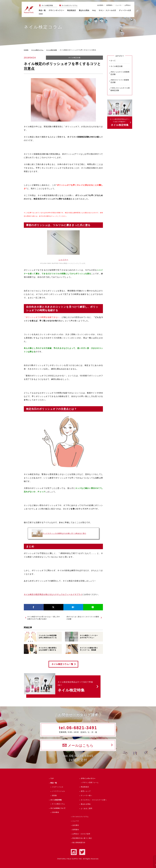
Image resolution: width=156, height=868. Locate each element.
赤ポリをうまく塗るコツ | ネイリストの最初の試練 (83, 618)
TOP (52, 778)
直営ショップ (86, 791)
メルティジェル (58, 787)
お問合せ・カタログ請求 (81, 834)
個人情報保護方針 (79, 842)
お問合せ (128, 5)
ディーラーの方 (125, 10)
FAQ (94, 10)
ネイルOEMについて (58, 808)
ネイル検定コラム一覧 (62, 664)
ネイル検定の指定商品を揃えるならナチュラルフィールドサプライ (53, 594)
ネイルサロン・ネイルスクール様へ (94, 800)
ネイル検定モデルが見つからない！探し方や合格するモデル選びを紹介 (44, 618)
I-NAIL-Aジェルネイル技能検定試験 (120, 89)
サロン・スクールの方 (107, 10)
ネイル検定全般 (74, 58)
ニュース (119, 5)
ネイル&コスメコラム (70, 5)
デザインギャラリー (88, 778)
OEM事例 (55, 812)
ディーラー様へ (87, 796)
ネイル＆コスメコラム (80, 817)
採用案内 (109, 5)
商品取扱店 (85, 787)
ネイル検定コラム (58, 804)
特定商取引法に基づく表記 (82, 838)
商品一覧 (42, 10)
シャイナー (63, 260)
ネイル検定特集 (47, 5)
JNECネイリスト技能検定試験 (120, 81)
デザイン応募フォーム (90, 782)
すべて (113, 61)
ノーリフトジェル (58, 791)
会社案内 (100, 5)
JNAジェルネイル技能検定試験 (120, 73)
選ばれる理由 (84, 10)
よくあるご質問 (87, 808)
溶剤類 (54, 796)
